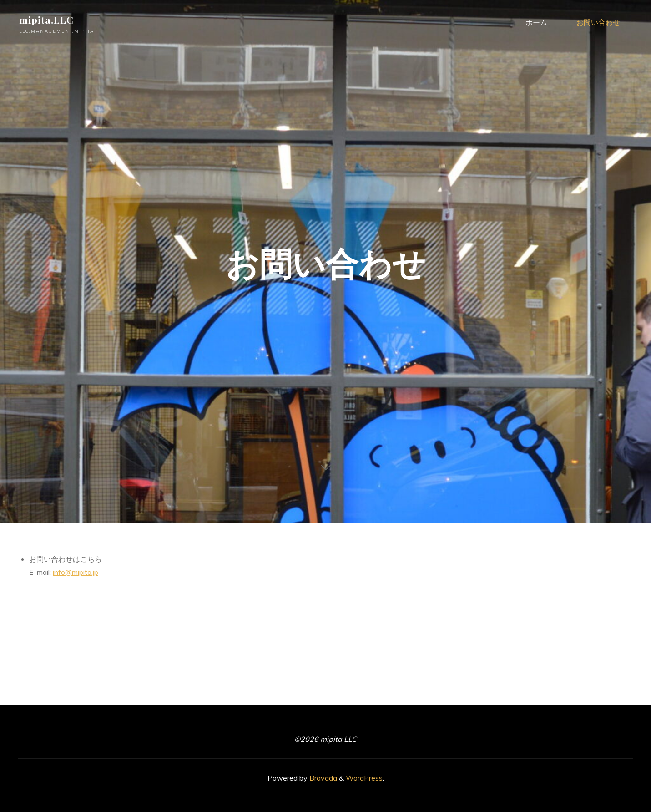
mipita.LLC (48, 20)
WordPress (364, 778)
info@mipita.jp (76, 572)
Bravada (322, 778)
